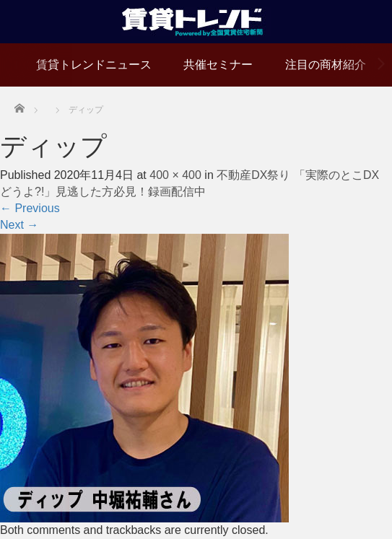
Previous (30, 208)
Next (19, 225)
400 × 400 (175, 175)
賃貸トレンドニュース (94, 65)
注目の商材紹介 (326, 65)
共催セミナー (218, 65)
